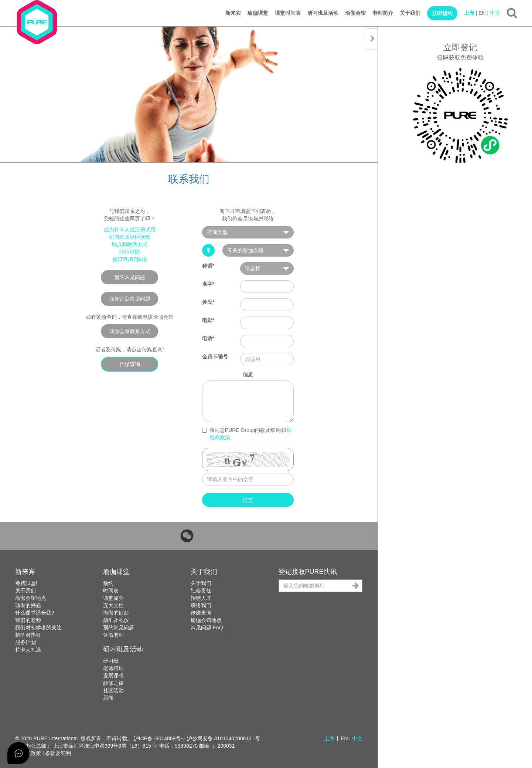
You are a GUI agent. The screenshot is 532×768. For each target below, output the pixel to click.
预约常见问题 (130, 277)
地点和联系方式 (130, 244)
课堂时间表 (288, 13)
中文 (495, 13)
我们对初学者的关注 (38, 627)
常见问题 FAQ (207, 627)
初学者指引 (28, 635)
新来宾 (233, 13)
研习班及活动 (323, 13)
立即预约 (442, 13)
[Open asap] (18, 753)
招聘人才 (201, 598)
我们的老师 (28, 620)
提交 (248, 500)
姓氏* (208, 302)
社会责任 (201, 591)
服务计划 (25, 642)
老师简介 (383, 13)
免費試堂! (26, 583)
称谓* (208, 266)
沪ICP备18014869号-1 (160, 738)
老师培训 (113, 668)
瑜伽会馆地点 (31, 598)
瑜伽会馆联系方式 (130, 331)
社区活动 (113, 690)
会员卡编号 (215, 356)
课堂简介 (113, 598)
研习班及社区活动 (130, 237)
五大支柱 (113, 605)
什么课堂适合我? (35, 613)
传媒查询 (130, 364)
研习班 (111, 661)
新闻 (108, 698)
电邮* (208, 320)
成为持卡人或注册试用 (130, 230)
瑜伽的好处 (116, 613)
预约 (108, 583)
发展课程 (113, 676)
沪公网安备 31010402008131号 (223, 738)
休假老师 (113, 635)
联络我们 (201, 605)
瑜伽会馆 (355, 13)
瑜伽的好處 (28, 605)
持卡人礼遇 (28, 650)
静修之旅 (113, 683)
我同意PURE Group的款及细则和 (247, 434)
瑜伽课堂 (258, 13)
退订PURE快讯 (130, 259)
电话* (208, 338)
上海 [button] (329, 738)
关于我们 (410, 13)
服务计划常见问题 (130, 299)
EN (482, 13)
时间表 (111, 591)
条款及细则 (58, 753)
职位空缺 (130, 252)
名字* (208, 284)
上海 (469, 13)
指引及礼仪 (116, 620)
